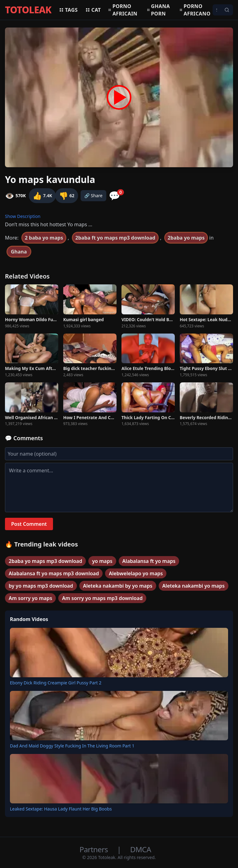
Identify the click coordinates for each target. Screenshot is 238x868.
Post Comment (29, 524)
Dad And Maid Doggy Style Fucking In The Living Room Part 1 (72, 746)
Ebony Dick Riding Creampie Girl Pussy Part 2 (56, 683)
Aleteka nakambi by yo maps (118, 586)
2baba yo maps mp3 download (45, 561)
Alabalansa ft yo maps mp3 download (54, 573)
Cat (93, 10)
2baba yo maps (186, 238)
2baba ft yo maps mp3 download (115, 238)
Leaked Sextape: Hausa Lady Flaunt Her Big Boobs (61, 809)
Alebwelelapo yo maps (136, 573)
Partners (95, 849)
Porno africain (123, 10)
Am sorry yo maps (30, 598)
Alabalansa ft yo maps (149, 561)
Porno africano (195, 10)
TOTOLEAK (28, 10)
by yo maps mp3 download (41, 586)
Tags (68, 10)
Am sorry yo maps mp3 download (102, 598)
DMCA (141, 849)
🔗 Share (93, 196)
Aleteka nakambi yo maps (194, 586)
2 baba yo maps (44, 238)
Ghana (19, 252)
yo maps (102, 561)
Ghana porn (159, 10)
